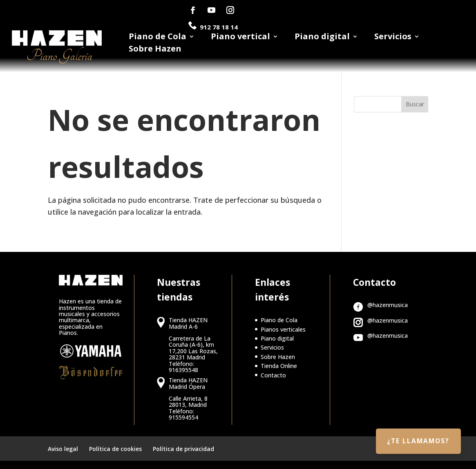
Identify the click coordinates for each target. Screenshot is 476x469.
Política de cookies (115, 449)
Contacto (273, 375)
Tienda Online (279, 366)
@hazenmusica (388, 305)
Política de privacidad (183, 449)
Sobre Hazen (155, 50)
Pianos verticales (283, 329)
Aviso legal (63, 449)
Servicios (393, 38)
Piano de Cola (158, 38)
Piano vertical (240, 38)
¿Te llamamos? (415, 439)
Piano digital (322, 38)
